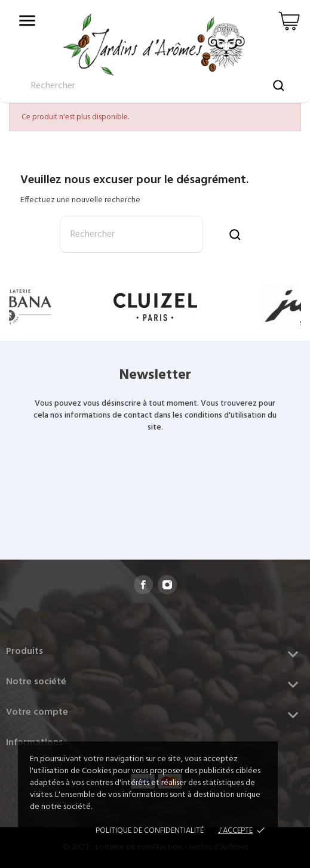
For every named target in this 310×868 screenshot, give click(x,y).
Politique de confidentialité (150, 831)
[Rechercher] (131, 234)
